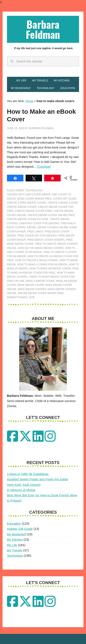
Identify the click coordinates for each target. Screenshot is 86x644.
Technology (34, 190)
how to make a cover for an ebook (42, 265)
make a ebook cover (40, 281)
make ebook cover (31, 285)
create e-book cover (63, 203)
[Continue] (44, 167)
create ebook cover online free (51, 215)
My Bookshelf (16, 534)
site (32, 297)
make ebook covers (32, 289)
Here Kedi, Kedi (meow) (24, 485)
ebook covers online (53, 227)
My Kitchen (15, 539)
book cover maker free (34, 199)
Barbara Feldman (43, 29)
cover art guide (65, 199)
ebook (32, 227)
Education (14, 523)
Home (29, 101)
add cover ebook (38, 194)
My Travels (15, 550)
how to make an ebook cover (50, 269)
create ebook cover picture (28, 219)
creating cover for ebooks (39, 223)
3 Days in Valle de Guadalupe (28, 474)
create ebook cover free (33, 211)
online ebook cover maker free (41, 293)
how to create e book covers (36, 260)
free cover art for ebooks (37, 236)
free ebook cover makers (46, 240)
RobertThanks (17, 297)
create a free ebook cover (27, 203)
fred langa (35, 232)
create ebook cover (22, 207)
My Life (12, 545)
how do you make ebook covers (41, 248)
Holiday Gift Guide (20, 529)
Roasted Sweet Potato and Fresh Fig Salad (38, 479)
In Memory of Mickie (21, 490)
